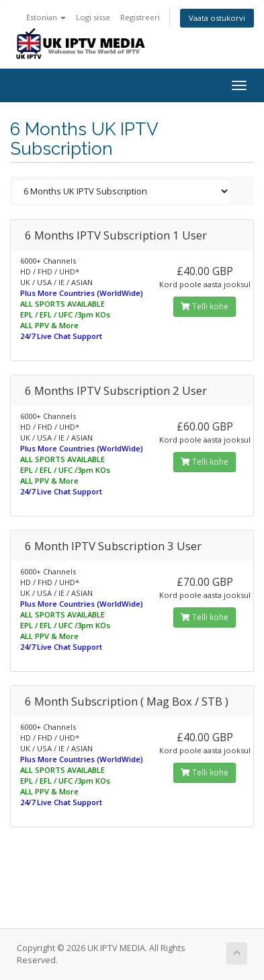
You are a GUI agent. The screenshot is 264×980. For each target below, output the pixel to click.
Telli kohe (205, 306)
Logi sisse (93, 17)
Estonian (46, 17)
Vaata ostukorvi (217, 18)
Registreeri (140, 17)
